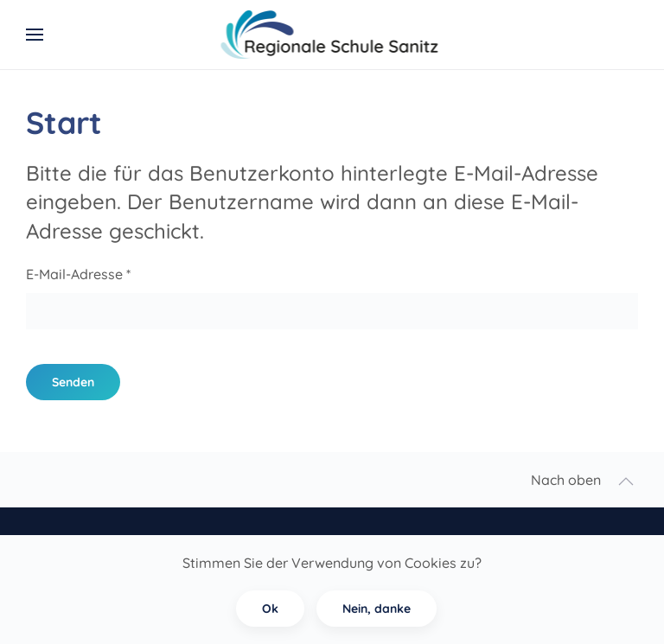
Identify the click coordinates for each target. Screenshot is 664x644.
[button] (35, 35)
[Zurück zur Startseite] (332, 35)
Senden (73, 382)
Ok (270, 609)
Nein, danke (377, 609)
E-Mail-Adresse (78, 274)
